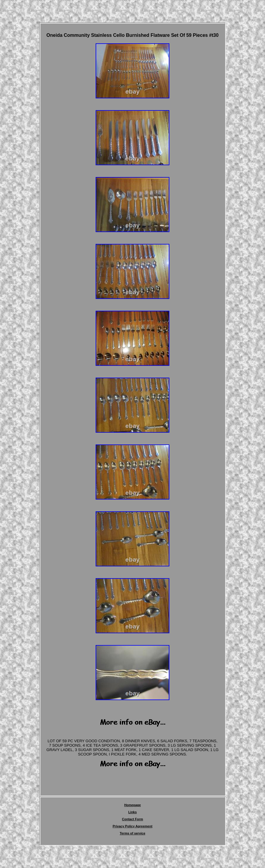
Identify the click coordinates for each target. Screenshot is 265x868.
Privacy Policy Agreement (133, 826)
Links (133, 812)
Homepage (132, 805)
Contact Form (132, 819)
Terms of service (133, 833)
